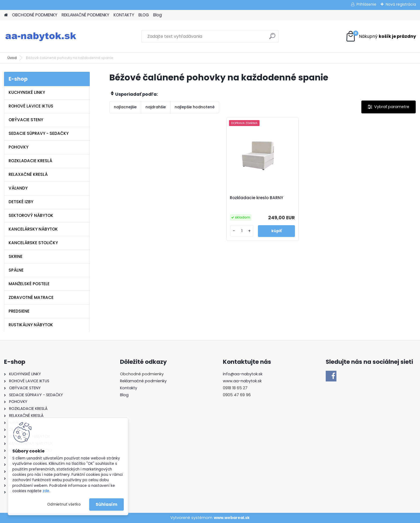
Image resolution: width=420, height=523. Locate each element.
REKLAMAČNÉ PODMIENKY (85, 15)
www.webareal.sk (232, 518)
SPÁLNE (16, 270)
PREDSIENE (19, 311)
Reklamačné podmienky (143, 381)
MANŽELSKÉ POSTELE (29, 284)
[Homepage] (6, 15)
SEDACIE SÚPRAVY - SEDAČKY (39, 133)
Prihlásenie (366, 4)
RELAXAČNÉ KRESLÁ (28, 174)
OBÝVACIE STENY (26, 120)
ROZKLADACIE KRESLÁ (30, 161)
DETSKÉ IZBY (21, 202)
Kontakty (129, 388)
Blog (157, 15)
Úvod (12, 58)
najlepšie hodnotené (195, 107)
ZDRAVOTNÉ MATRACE (31, 297)
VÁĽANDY (18, 188)
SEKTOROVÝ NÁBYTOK (31, 215)
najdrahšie (156, 107)
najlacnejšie (125, 107)
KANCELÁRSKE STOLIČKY (33, 243)
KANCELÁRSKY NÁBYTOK (33, 229)
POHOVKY (18, 147)
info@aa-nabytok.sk (243, 374)
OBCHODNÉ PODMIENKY (35, 15)
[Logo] (41, 36)
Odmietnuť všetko (64, 504)
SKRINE (16, 256)
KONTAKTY (124, 15)
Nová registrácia (401, 4)
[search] (272, 38)
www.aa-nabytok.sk (242, 381)
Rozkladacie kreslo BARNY (256, 198)
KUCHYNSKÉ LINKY (27, 92)
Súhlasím (106, 504)
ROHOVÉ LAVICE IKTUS (31, 106)
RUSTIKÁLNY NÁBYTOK (31, 325)
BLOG (144, 15)
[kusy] (242, 231)
